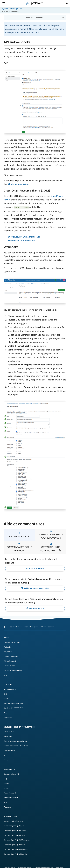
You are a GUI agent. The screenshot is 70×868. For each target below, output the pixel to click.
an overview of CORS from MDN (24, 237)
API (5, 755)
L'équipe (8, 685)
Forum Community (10, 793)
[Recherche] (67, 3)
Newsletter (8, 718)
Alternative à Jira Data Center (14, 821)
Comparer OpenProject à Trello (14, 835)
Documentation (15, 627)
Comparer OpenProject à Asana (15, 831)
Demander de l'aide (35, 609)
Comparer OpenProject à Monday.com (17, 840)
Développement (9, 751)
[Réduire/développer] (66, 10)
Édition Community (10, 661)
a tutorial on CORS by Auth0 (21, 241)
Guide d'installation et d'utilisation (15, 741)
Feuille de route (9, 732)
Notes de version (10, 760)
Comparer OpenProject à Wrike (15, 845)
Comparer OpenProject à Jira (14, 826)
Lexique (6, 784)
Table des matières (35, 18)
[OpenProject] (5, 627)
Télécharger (8, 737)
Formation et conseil (11, 798)
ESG (5, 694)
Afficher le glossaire (35, 568)
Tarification (8, 647)
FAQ (5, 779)
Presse (6, 713)
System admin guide (12, 9)
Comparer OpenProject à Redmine (16, 854)
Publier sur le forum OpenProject (35, 588)
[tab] (19, 535)
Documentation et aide (12, 774)
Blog (5, 802)
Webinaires (8, 807)
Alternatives (10, 816)
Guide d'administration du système (16, 746)
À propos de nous (10, 689)
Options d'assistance (11, 657)
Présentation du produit (12, 642)
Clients (6, 699)
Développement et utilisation (19, 727)
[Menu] (4, 3)
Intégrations (8, 652)
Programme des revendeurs (13, 704)
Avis (5, 675)
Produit (8, 638)
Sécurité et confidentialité (13, 671)
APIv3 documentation (18, 184)
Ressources (9, 769)
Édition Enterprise (10, 666)
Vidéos (6, 788)
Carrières (7, 708)
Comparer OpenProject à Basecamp (16, 849)
